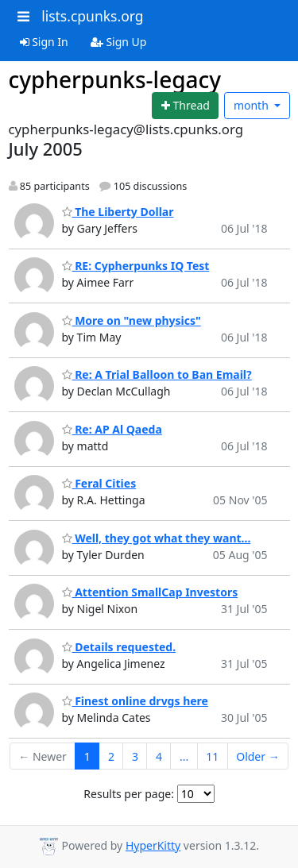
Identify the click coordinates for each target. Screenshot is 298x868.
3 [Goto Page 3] (135, 756)
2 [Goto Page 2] (111, 756)
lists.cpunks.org (92, 16)
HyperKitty (153, 845)
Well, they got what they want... (157, 538)
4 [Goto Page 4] (159, 756)
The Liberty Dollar (118, 212)
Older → (257, 756)
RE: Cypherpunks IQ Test (136, 266)
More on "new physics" (132, 320)
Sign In (44, 42)
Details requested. (119, 647)
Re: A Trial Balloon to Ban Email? (157, 374)
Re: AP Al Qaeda (112, 429)
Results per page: (129, 794)
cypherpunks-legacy (115, 79)
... (184, 756)
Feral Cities (99, 483)
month (253, 105)
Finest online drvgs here (135, 701)
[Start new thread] (185, 106)
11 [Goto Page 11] (212, 756)
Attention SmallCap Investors (150, 592)
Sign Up (119, 42)
